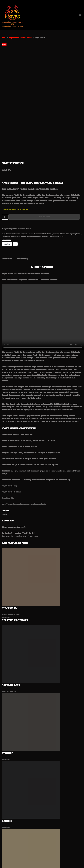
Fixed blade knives (9, 202)
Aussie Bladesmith (13, 199)
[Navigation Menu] (80, 15)
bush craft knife (59, 199)
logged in (18, 501)
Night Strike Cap (10, 451)
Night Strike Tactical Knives (20, 38)
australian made (27, 199)
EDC (67, 199)
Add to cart (44, 182)
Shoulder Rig (8, 463)
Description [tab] (7, 223)
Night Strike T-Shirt (11, 457)
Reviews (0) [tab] (22, 223)
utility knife (59, 202)
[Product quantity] (5, 182)
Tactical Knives (48, 202)
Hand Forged (21, 202)
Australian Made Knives (43, 199)
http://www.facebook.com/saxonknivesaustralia (24, 469)
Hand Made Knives (34, 202)
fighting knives (76, 199)
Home (4, 38)
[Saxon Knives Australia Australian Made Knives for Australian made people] (13, 15)
